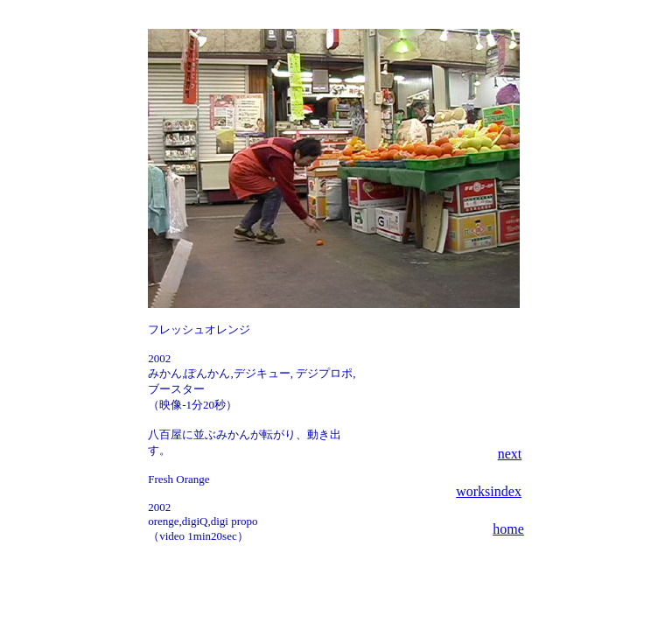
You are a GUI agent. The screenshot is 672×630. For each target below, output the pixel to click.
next (510, 454)
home (508, 529)
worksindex (489, 491)
